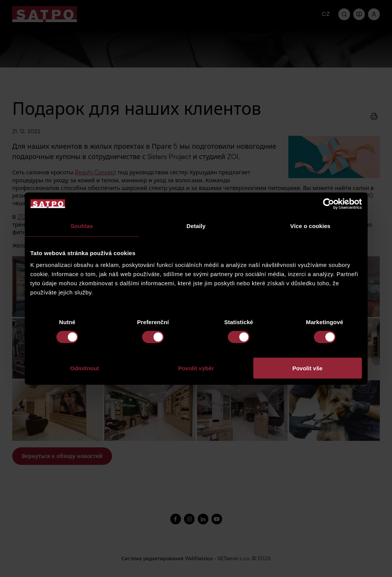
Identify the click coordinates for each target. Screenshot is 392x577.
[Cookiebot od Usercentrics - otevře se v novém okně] (329, 204)
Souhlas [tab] (82, 226)
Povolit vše (307, 368)
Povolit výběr (196, 368)
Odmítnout (85, 368)
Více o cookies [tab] (310, 226)
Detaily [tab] (196, 226)
